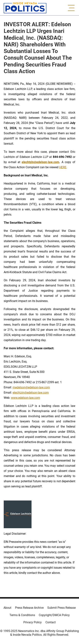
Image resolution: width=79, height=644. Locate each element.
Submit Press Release (61, 608)
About (7, 608)
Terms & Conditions (22, 615)
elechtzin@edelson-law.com (31, 393)
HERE (63, 167)
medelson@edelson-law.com (31, 387)
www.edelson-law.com (25, 398)
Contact (51, 622)
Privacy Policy (33, 622)
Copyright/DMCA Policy (54, 615)
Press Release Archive (29, 608)
